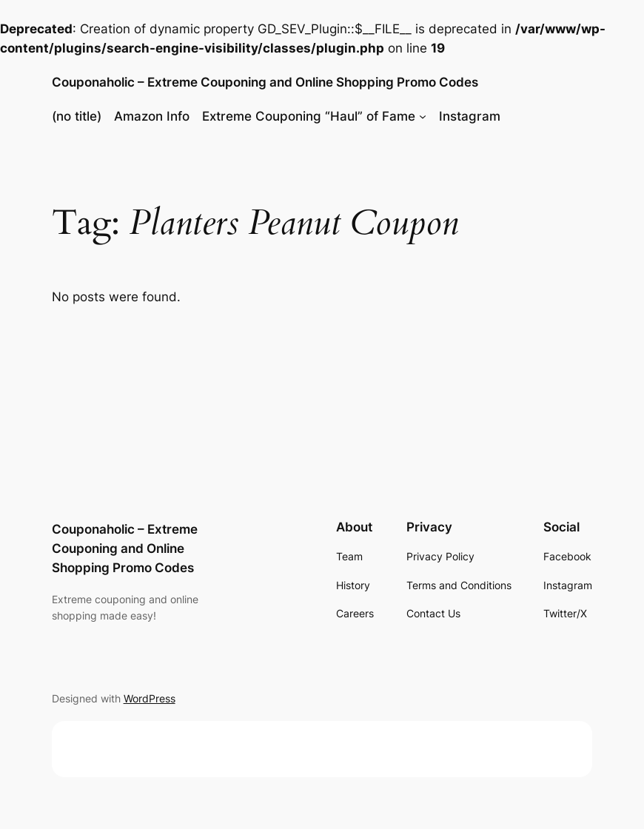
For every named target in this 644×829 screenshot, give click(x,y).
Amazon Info (152, 116)
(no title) (77, 116)
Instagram (470, 116)
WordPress (150, 698)
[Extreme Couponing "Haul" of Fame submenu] (423, 116)
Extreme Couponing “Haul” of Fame (309, 116)
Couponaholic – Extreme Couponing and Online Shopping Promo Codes (265, 82)
